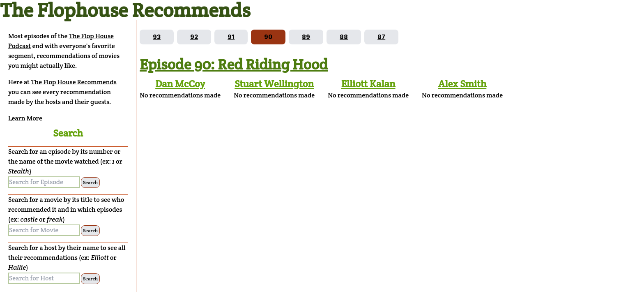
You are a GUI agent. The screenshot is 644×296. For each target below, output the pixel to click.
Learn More (25, 118)
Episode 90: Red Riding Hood (234, 64)
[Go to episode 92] (194, 37)
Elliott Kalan (368, 84)
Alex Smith (462, 84)
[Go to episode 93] (157, 37)
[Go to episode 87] (381, 37)
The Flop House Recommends (74, 82)
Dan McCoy (180, 84)
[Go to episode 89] (306, 37)
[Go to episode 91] (231, 37)
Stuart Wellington (274, 84)
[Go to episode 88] (344, 37)
